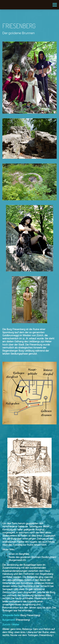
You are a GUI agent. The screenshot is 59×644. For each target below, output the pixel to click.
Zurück (6, 625)
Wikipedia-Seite (11, 615)
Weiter (16, 625)
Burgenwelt (9, 620)
